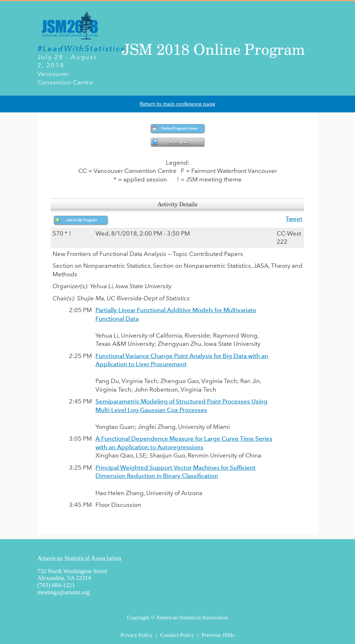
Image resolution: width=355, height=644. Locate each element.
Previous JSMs (218, 635)
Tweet (294, 219)
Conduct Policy (177, 635)
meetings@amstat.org (64, 592)
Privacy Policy (137, 635)
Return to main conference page (177, 104)
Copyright (138, 617)
